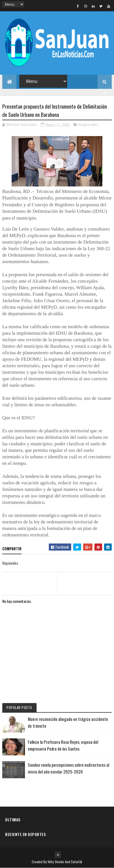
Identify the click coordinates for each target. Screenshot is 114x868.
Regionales (88, 124)
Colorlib (77, 862)
